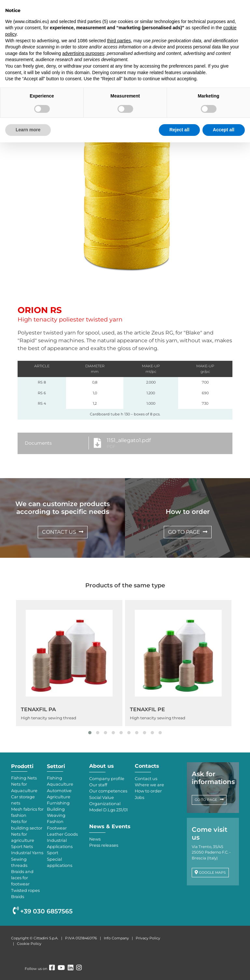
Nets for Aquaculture (24, 787)
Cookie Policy (29, 944)
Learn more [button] (28, 130)
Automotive (59, 791)
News (95, 839)
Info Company (116, 938)
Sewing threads (19, 862)
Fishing (55, 778)
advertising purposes (83, 53)
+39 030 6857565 (43, 911)
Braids (18, 897)
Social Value (102, 797)
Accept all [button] (224, 130)
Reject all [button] (179, 130)
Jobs (139, 797)
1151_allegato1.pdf (129, 440)
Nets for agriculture (23, 837)
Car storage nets (23, 800)
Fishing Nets (24, 778)
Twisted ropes (25, 890)
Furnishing (58, 803)
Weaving (56, 815)
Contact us (146, 779)
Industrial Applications (60, 843)
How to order (148, 791)
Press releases (104, 845)
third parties (119, 41)
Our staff (98, 785)
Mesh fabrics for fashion (27, 812)
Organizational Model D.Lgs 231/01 (109, 807)
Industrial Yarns (27, 853)
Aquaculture (60, 784)
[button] (90, 733)
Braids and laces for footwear (22, 878)
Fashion (55, 822)
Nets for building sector (27, 825)
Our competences (108, 791)
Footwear (57, 828)
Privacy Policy (148, 938)
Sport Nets (22, 847)
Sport (53, 853)
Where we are (149, 785)
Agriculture (59, 797)
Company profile (107, 779)
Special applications (60, 862)
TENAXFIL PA (38, 709)
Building (56, 809)
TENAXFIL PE (147, 709)
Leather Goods (62, 834)
